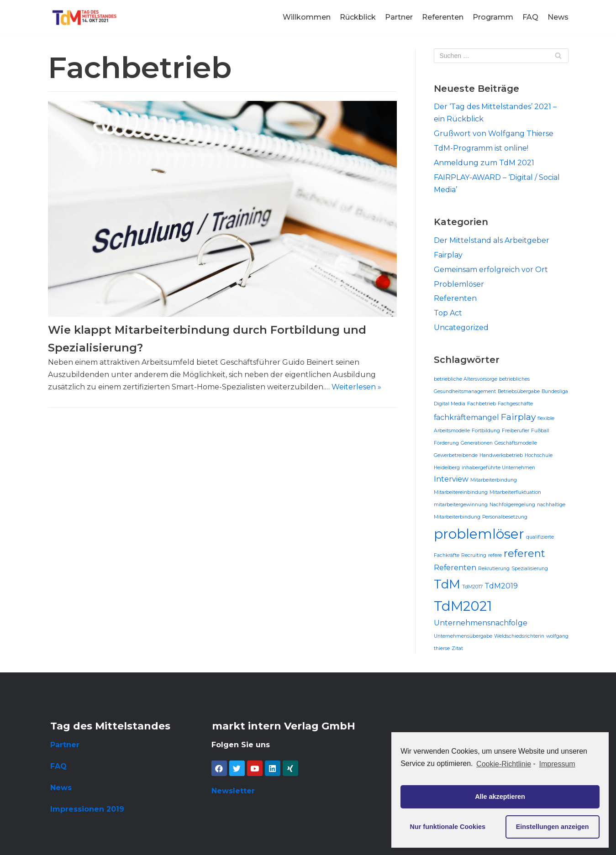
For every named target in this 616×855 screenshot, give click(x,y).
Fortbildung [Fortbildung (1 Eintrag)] (486, 431)
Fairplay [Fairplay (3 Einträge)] (518, 417)
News (558, 17)
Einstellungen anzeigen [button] (553, 827)
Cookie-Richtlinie (504, 764)
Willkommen (307, 17)
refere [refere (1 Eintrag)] (495, 555)
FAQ (530, 17)
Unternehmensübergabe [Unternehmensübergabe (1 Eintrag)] (463, 636)
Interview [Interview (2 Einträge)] (451, 479)
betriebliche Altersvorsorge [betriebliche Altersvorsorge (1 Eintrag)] (466, 379)
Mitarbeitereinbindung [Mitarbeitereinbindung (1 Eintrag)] (461, 492)
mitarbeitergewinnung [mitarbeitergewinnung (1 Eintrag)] (461, 505)
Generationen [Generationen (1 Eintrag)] (477, 443)
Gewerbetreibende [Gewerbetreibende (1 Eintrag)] (456, 455)
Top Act (448, 313)
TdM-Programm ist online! (481, 148)
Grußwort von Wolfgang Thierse (494, 134)
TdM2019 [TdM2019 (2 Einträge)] (501, 586)
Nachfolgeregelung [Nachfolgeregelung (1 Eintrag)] (512, 505)
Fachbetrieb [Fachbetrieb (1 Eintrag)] (482, 404)
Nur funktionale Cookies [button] (448, 827)
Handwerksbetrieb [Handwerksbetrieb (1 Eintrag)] (501, 455)
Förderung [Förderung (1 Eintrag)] (446, 443)
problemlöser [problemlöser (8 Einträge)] (479, 534)
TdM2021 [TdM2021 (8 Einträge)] (463, 606)
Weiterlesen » (356, 387)
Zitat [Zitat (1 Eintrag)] (457, 648)
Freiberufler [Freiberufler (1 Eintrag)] (516, 431)
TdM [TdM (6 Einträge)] (447, 584)
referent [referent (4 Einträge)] (524, 553)
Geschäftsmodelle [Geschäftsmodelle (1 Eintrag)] (516, 443)
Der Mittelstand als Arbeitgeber (492, 240)
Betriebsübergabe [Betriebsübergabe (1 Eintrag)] (519, 391)
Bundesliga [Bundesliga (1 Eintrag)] (555, 391)
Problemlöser (459, 284)
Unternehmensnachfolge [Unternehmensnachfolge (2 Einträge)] (481, 623)
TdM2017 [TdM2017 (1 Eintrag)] (472, 587)
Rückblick (358, 17)
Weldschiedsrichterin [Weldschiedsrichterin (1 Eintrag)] (519, 636)
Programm (493, 17)
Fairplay (448, 255)
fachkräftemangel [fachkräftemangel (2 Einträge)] (466, 417)
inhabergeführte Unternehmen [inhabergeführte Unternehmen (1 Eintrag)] (498, 468)
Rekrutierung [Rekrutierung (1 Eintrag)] (494, 569)
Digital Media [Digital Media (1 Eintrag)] (450, 404)
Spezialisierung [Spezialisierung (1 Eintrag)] (530, 569)
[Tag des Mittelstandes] (84, 17)
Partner (399, 17)
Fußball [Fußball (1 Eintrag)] (540, 431)
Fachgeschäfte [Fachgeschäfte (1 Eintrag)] (515, 404)
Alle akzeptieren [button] (500, 797)
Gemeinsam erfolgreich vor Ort (491, 270)
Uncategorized (461, 328)
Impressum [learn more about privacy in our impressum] (557, 764)
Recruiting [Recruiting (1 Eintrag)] (474, 555)
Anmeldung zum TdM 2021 (484, 163)
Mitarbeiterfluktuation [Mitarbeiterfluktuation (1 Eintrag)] (515, 492)
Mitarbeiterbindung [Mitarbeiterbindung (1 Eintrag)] (494, 480)
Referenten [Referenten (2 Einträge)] (455, 568)
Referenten (443, 17)
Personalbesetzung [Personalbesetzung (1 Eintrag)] (505, 517)
